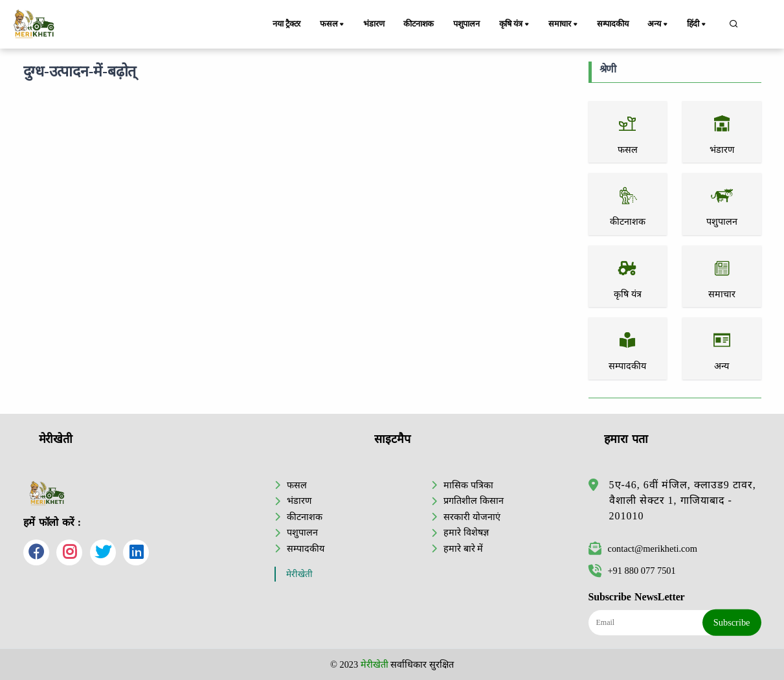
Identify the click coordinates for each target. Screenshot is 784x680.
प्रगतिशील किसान (474, 501)
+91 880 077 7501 (632, 571)
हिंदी (698, 25)
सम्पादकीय (613, 24)
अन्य (659, 25)
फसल (333, 25)
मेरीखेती (299, 574)
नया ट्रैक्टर (286, 24)
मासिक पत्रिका (468, 485)
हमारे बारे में (463, 549)
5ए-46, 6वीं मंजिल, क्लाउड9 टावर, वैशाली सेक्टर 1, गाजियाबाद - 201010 (683, 500)
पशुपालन (467, 24)
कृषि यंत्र (516, 25)
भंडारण (374, 24)
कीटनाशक (419, 24)
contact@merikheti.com (643, 549)
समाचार (565, 25)
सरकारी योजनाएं (472, 517)
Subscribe (732, 622)
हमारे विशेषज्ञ (466, 532)
